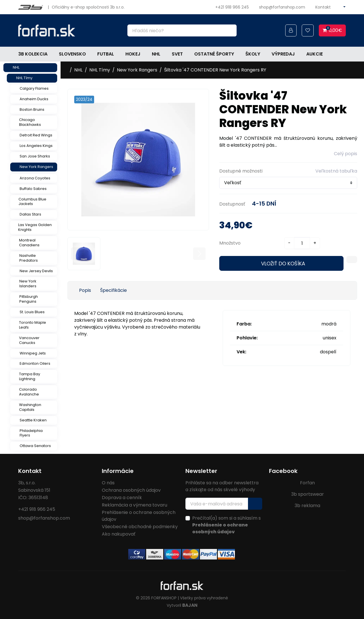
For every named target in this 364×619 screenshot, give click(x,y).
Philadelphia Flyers (31, 433)
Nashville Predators (29, 258)
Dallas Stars (30, 214)
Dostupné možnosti (241, 171)
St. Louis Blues (32, 312)
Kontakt (323, 7)
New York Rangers (36, 167)
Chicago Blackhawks (30, 122)
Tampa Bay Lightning (30, 376)
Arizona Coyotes (35, 178)
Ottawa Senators (35, 446)
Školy (253, 54)
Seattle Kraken (33, 420)
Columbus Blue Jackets (32, 202)
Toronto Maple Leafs (33, 325)
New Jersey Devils (36, 271)
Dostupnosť (232, 204)
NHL (156, 54)
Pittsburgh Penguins (29, 299)
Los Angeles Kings (36, 146)
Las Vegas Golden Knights (35, 227)
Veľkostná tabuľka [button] (336, 171)
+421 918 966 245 (232, 7)
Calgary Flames (34, 88)
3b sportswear (308, 494)
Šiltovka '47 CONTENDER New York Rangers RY (215, 70)
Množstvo (230, 243)
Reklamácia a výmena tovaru (135, 505)
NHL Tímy (24, 78)
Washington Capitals (30, 407)
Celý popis (346, 154)
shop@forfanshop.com (282, 7)
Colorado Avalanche (29, 392)
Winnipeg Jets (33, 353)
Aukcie (315, 54)
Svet (177, 54)
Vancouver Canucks (29, 340)
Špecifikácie (113, 290)
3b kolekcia (33, 54)
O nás (108, 483)
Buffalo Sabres (33, 189)
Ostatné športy (214, 54)
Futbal (106, 54)
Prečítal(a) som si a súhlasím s (227, 525)
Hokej (133, 54)
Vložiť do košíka (283, 264)
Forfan (307, 483)
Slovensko (72, 54)
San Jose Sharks (35, 156)
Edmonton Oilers (35, 363)
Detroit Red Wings (36, 135)
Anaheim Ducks (34, 99)
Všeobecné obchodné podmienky (140, 527)
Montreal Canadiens (29, 243)
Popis (85, 290)
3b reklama (307, 506)
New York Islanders (28, 284)
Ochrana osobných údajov (131, 490)
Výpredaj (283, 54)
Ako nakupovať (119, 534)
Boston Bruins (32, 109)
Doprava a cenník (122, 498)
